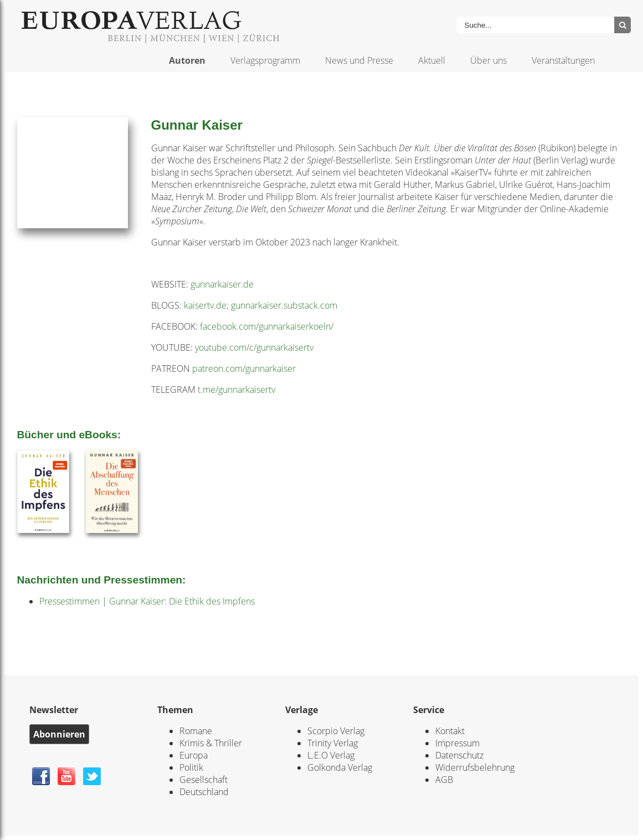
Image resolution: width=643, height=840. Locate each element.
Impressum (457, 743)
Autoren (187, 60)
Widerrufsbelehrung (475, 767)
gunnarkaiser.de (222, 284)
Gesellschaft (204, 780)
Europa (194, 755)
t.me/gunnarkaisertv (236, 390)
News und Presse (359, 60)
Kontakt (450, 731)
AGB (444, 780)
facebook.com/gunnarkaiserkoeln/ (267, 326)
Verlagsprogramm (265, 60)
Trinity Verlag (333, 743)
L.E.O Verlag (331, 755)
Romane (196, 731)
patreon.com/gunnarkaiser (244, 368)
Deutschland (204, 792)
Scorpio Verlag (336, 731)
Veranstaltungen (563, 60)
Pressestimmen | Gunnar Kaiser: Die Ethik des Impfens (147, 601)
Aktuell (432, 60)
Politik (191, 767)
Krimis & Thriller (211, 743)
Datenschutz (459, 755)
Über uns (488, 60)
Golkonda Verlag (340, 767)
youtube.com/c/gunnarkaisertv (254, 347)
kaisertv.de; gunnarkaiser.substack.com (261, 305)
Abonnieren (59, 734)
